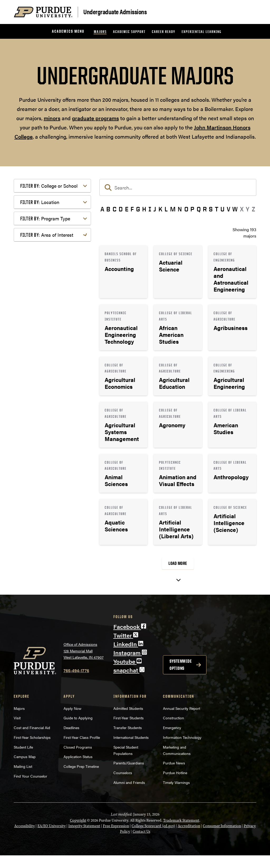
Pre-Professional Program (53, 392)
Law (33, 488)
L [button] (166, 209)
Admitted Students (128, 721)
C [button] (115, 209)
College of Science (46, 256)
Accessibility (25, 838)
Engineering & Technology (53, 463)
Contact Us (141, 844)
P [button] (192, 209)
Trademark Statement (181, 833)
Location (40, 314)
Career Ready (164, 31)
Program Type (45, 353)
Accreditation (189, 838)
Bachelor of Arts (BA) (48, 366)
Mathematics (41, 511)
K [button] (160, 209)
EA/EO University (52, 838)
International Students (131, 750)
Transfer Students (128, 740)
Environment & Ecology (51, 471)
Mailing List (23, 779)
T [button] (217, 209)
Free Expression (116, 838)
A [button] (102, 209)
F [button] (132, 209)
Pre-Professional (44, 520)
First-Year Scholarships (32, 750)
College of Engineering (50, 215)
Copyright (78, 833)
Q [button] (199, 209)
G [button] (138, 209)
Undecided (39, 560)
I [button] (150, 209)
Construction (173, 730)
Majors (100, 31)
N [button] (180, 209)
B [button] (108, 209)
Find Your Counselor (30, 789)
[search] (178, 187)
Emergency (172, 740)
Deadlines (71, 740)
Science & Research (47, 543)
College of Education (48, 207)
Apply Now (73, 721)
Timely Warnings (176, 795)
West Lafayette (42, 335)
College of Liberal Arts (49, 239)
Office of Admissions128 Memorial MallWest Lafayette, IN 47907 (84, 663)
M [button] (173, 209)
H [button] (144, 209)
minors (52, 118)
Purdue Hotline (175, 785)
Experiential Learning (202, 31)
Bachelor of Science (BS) (52, 383)
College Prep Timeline (81, 779)
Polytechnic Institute (48, 296)
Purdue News (174, 775)
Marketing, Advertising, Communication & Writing (53, 500)
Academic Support (129, 31)
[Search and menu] (250, 12)
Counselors (123, 785)
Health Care (40, 480)
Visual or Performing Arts (52, 568)
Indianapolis (40, 327)
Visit (17, 730)
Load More (178, 563)
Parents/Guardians (129, 775)
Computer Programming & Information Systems (54, 451)
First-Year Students (129, 730)
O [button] (186, 209)
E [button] (127, 209)
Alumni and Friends (129, 795)
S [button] (211, 209)
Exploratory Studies (47, 287)
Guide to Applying (78, 730)
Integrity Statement (84, 838)
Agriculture (39, 423)
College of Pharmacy (48, 247)
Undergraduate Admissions (115, 11)
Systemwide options (181, 677)
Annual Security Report (182, 721)
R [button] (205, 209)
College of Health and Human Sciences (56, 227)
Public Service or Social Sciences (51, 531)
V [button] (228, 209)
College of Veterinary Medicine (48, 267)
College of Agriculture (49, 199)
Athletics (37, 431)
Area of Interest (47, 410)
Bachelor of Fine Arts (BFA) (54, 375)
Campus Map (25, 769)
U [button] (222, 209)
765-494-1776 (76, 683)
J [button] (155, 209)
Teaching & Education (49, 551)
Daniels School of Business (54, 279)
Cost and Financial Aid (32, 740)
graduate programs (95, 118)
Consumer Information (222, 838)
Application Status (78, 769)
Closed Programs (78, 759)
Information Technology (182, 750)
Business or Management (52, 440)
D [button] (121, 209)
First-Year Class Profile (82, 750)
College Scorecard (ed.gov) (153, 838)
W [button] (235, 209)
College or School (49, 186)
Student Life (23, 759)
